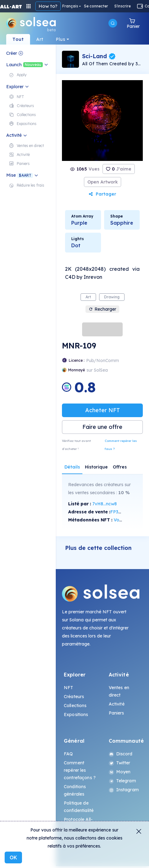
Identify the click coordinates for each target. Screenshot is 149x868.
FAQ (68, 754)
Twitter (120, 763)
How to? (48, 6)
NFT (68, 688)
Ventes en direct (119, 691)
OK (13, 857)
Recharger (102, 309)
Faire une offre (102, 427)
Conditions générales (75, 790)
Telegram (122, 781)
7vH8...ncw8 (105, 504)
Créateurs (74, 697)
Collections (75, 706)
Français (70, 6)
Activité (117, 704)
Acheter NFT (103, 410)
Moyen (120, 772)
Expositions (76, 715)
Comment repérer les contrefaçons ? (80, 770)
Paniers (116, 713)
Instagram (124, 790)
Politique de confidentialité (79, 807)
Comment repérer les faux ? (121, 445)
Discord (121, 754)
